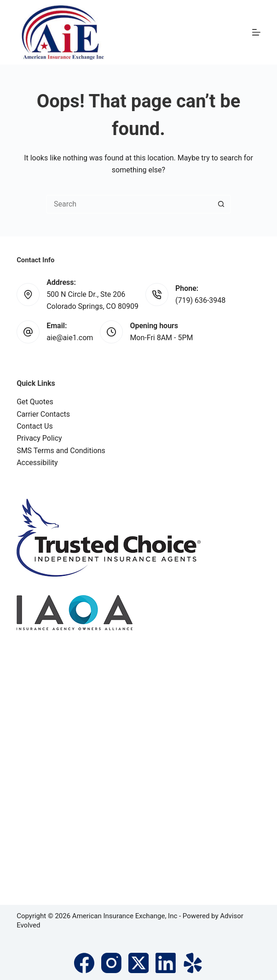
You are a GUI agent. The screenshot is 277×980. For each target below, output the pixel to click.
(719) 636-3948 (200, 300)
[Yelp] (193, 963)
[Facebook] (84, 963)
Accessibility (37, 463)
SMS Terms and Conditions (61, 451)
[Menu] (256, 32)
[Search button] (221, 204)
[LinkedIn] (166, 963)
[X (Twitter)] (138, 963)
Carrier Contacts (43, 414)
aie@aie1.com (70, 338)
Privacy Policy (39, 438)
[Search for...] (129, 204)
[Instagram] (111, 963)
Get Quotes (35, 402)
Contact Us (35, 426)
